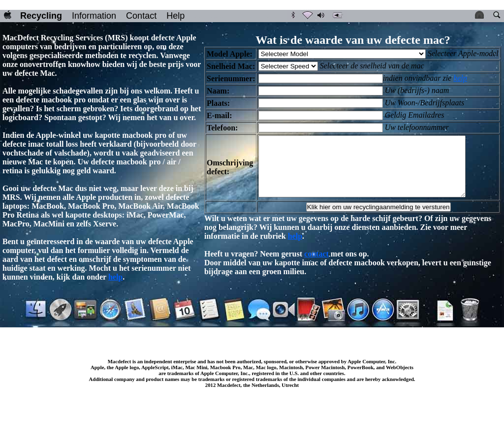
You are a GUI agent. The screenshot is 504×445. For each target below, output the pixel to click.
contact (316, 266)
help (115, 277)
